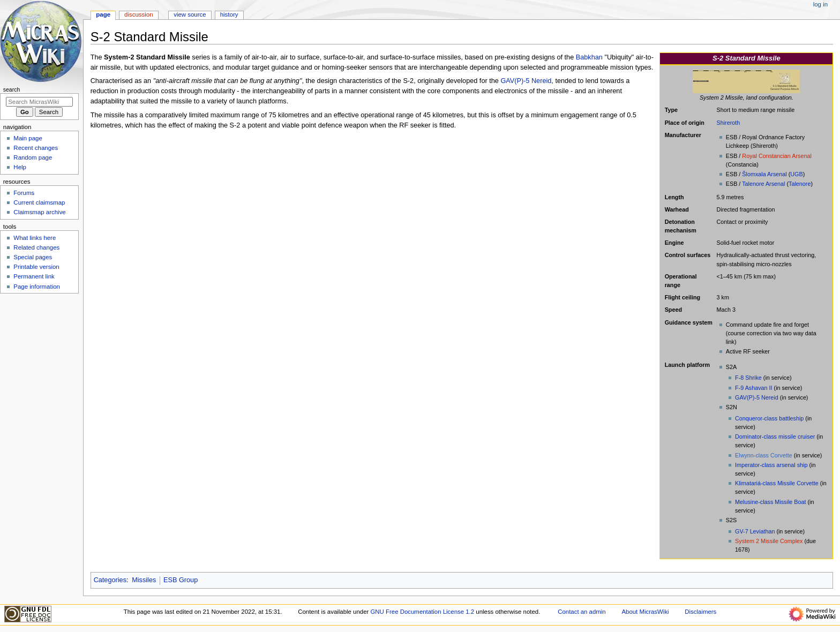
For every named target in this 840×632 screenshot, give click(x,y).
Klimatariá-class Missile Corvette (777, 483)
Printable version (36, 267)
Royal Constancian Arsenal (777, 156)
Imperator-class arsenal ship (771, 465)
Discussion (138, 14)
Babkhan (589, 57)
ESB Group (181, 580)
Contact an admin (582, 612)
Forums (24, 193)
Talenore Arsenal (763, 184)
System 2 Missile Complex (769, 541)
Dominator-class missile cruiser (775, 437)
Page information (37, 287)
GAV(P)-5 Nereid (757, 397)
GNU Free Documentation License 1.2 (422, 612)
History (229, 14)
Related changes (36, 247)
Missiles (144, 580)
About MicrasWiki (645, 612)
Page (103, 14)
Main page (28, 138)
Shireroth (729, 123)
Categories (110, 580)
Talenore (800, 184)
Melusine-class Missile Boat (770, 502)
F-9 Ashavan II (754, 388)
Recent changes (36, 148)
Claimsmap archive (39, 212)
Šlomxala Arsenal (764, 174)
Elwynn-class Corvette (764, 455)
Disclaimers (700, 612)
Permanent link (34, 276)
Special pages (33, 257)
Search (12, 89)
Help (20, 167)
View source (190, 14)
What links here (35, 238)
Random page (33, 157)
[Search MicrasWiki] (39, 102)
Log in (820, 4)
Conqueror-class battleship (769, 418)
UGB (796, 174)
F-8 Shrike (748, 378)
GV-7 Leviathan (755, 531)
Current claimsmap (39, 202)
